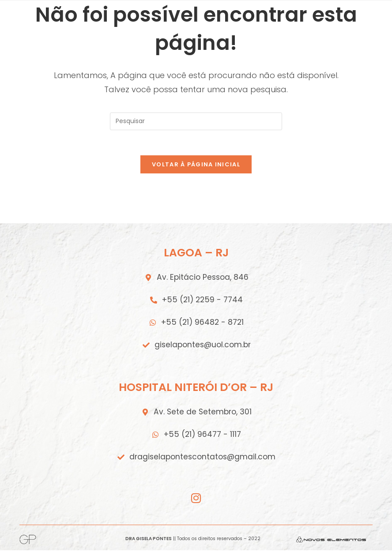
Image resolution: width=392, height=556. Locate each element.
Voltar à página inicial (196, 166)
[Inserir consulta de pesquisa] (196, 121)
